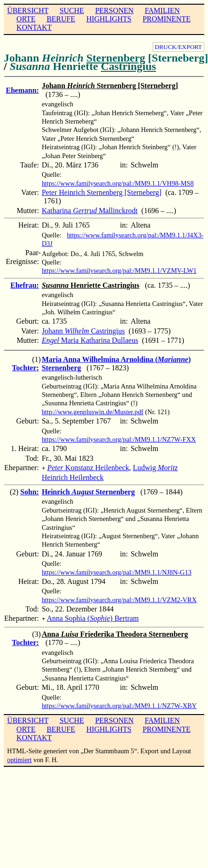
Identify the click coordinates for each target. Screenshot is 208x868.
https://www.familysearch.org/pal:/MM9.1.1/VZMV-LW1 (119, 271)
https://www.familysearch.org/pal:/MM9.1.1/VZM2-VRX (119, 599)
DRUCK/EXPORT (178, 47)
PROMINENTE (166, 19)
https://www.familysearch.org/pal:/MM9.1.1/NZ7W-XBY (119, 704)
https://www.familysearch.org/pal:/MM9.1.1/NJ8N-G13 (117, 571)
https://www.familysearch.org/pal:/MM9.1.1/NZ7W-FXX (119, 439)
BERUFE (61, 19)
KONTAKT (34, 27)
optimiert (19, 758)
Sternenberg (116, 58)
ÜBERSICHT (28, 10)
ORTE (26, 19)
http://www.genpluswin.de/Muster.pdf (93, 412)
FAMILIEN (162, 10)
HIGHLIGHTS (109, 19)
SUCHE (72, 10)
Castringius (129, 66)
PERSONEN (114, 10)
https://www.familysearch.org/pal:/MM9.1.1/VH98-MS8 (118, 183)
